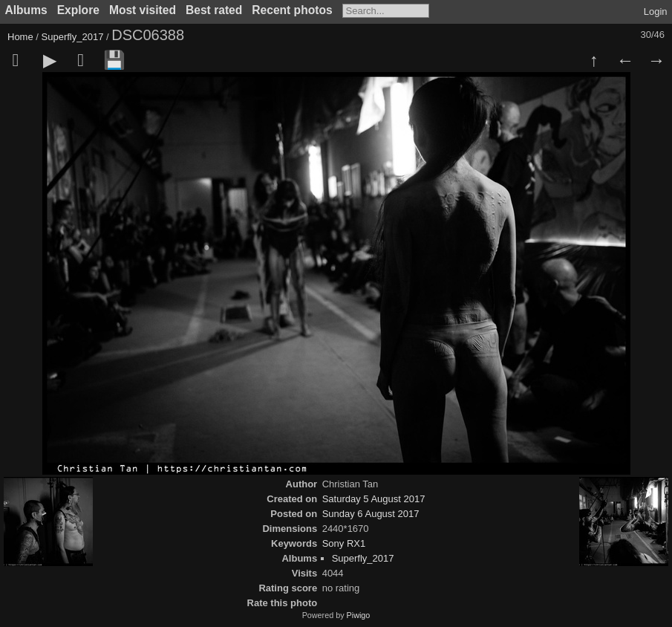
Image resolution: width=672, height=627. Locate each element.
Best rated (214, 10)
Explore (78, 10)
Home (20, 37)
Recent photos (292, 10)
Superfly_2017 (73, 37)
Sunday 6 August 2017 (371, 514)
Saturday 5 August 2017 (374, 499)
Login (656, 12)
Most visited (143, 10)
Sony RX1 (344, 543)
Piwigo (359, 615)
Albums (26, 10)
